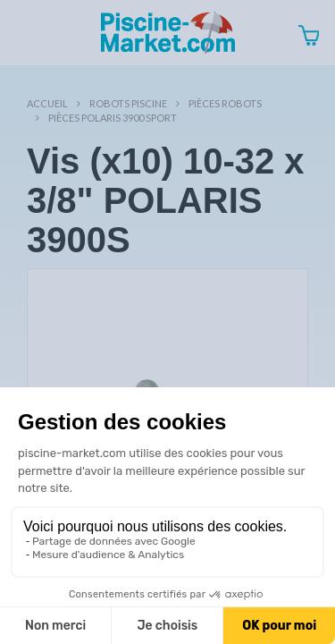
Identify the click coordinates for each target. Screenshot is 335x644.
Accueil (47, 103)
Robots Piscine (128, 103)
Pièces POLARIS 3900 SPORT (113, 118)
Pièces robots (225, 103)
